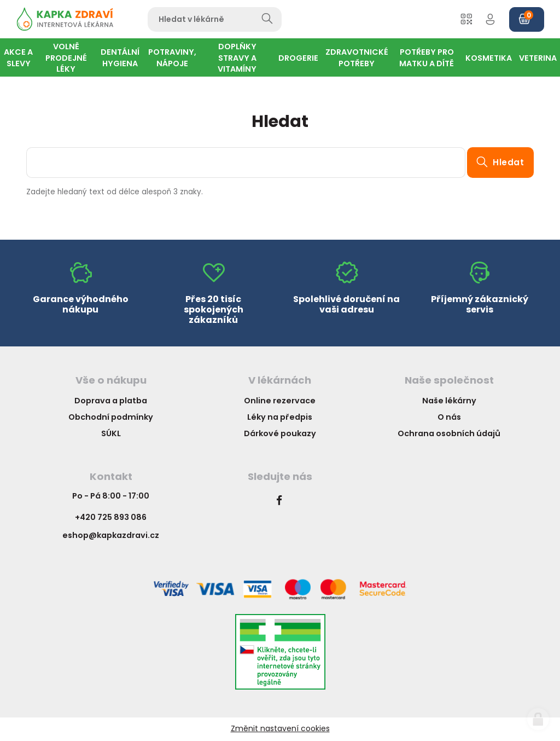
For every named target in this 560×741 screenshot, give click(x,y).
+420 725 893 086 (111, 517)
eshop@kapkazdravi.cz (111, 535)
